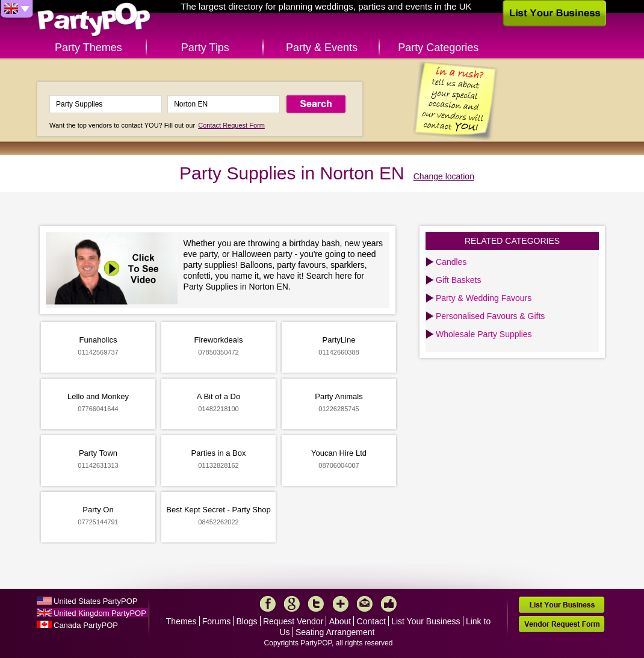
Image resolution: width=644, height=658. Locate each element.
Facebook (268, 604)
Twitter (316, 604)
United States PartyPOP (95, 601)
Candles (451, 262)
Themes (181, 621)
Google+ (292, 604)
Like (389, 604)
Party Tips (205, 48)
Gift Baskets (458, 280)
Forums (216, 621)
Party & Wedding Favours (484, 298)
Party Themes (88, 48)
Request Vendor (293, 621)
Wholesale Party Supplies (484, 334)
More (341, 604)
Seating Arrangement (335, 632)
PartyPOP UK (94, 20)
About (340, 621)
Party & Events (322, 48)
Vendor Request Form (562, 624)
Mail (365, 604)
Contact (371, 621)
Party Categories (438, 48)
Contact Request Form (231, 125)
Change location (444, 176)
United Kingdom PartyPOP (100, 613)
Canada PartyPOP (86, 625)
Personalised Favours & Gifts (490, 316)
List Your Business (426, 621)
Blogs (247, 621)
